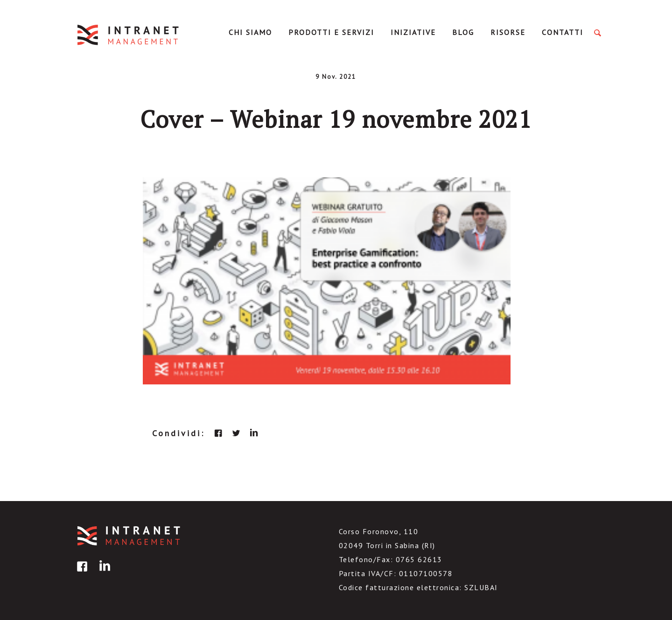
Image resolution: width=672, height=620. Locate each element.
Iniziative (413, 32)
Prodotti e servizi (331, 32)
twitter (236, 433)
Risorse (508, 32)
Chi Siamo (250, 32)
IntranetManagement (129, 35)
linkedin (254, 433)
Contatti (563, 32)
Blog (463, 32)
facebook (218, 433)
